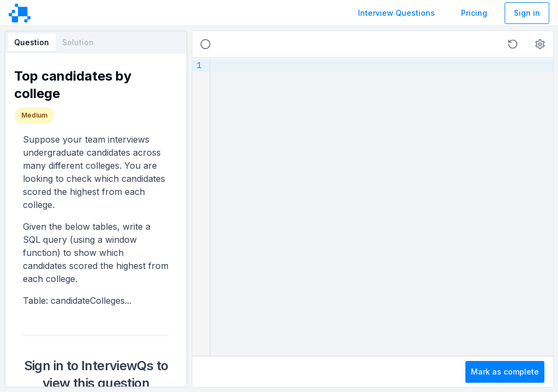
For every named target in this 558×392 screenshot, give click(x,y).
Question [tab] (32, 42)
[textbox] (382, 207)
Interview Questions (396, 13)
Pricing (474, 13)
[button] (513, 44)
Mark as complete (505, 372)
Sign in (527, 13)
